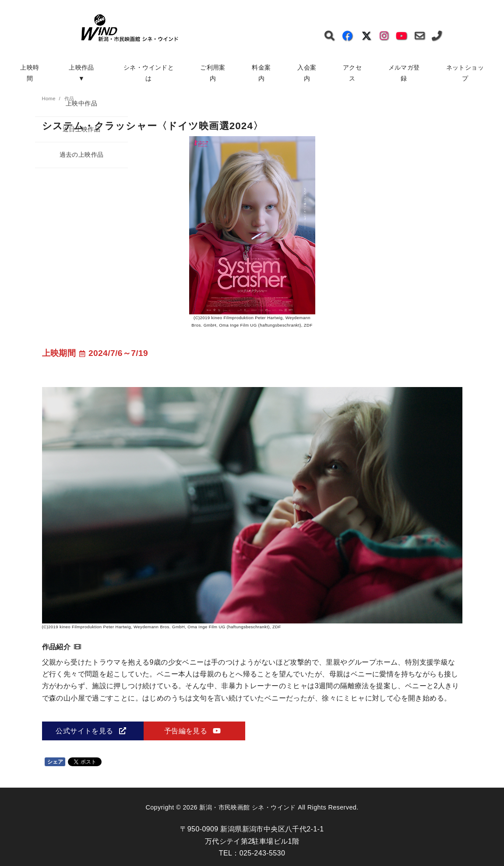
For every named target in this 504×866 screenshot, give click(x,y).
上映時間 (30, 73)
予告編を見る (192, 731)
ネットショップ (465, 73)
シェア (55, 762)
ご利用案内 (213, 73)
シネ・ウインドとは (149, 73)
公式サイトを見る (91, 731)
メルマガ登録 (404, 73)
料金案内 (261, 73)
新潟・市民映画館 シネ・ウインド (247, 807)
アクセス (352, 73)
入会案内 (307, 73)
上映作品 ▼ (85, 73)
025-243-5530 (262, 853)
